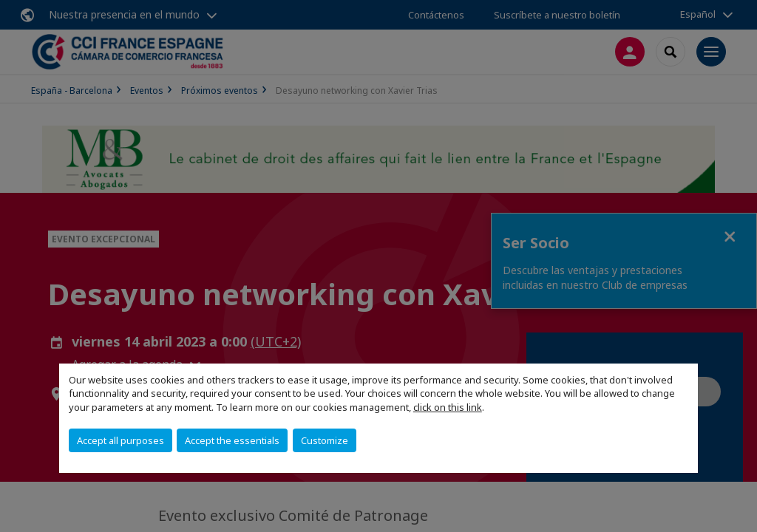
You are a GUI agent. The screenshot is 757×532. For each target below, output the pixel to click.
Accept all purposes (120, 440)
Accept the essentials (232, 440)
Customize (325, 440)
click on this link (448, 407)
